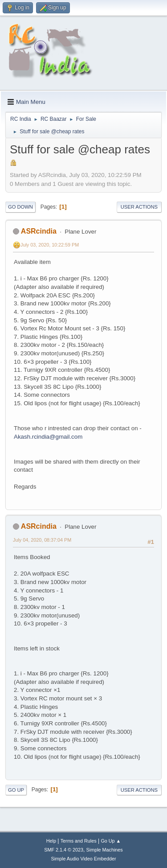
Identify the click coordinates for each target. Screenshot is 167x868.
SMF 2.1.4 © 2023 (64, 850)
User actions (139, 207)
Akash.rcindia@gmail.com (48, 437)
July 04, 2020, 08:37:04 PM (42, 540)
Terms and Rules (79, 841)
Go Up (16, 790)
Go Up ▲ (111, 841)
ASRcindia (39, 231)
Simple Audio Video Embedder (83, 859)
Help (51, 841)
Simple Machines (105, 850)
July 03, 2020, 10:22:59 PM (50, 245)
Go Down (20, 207)
